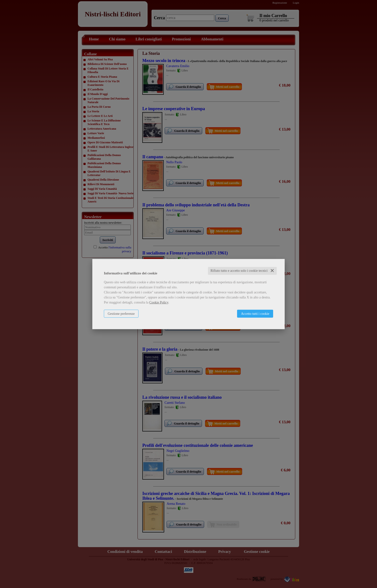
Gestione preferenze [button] (121, 314)
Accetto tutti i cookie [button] (255, 314)
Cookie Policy (159, 302)
